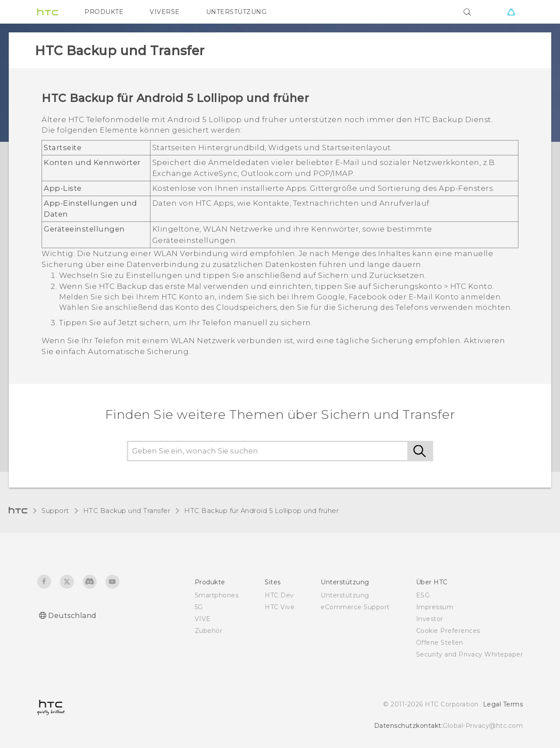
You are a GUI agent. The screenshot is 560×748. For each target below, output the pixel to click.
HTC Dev (279, 595)
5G (199, 607)
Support (55, 511)
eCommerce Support (355, 607)
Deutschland (72, 616)
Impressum (435, 607)
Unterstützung (345, 595)
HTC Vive (280, 607)
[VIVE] (511, 12)
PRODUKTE (104, 12)
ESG (423, 595)
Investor (430, 619)
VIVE (203, 619)
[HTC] (48, 12)
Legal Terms (503, 704)
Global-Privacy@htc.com (483, 726)
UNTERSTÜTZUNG (236, 12)
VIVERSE (165, 12)
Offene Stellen (440, 643)
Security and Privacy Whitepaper (470, 654)
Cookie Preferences (448, 631)
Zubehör (209, 631)
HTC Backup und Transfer (127, 511)
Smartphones (217, 595)
